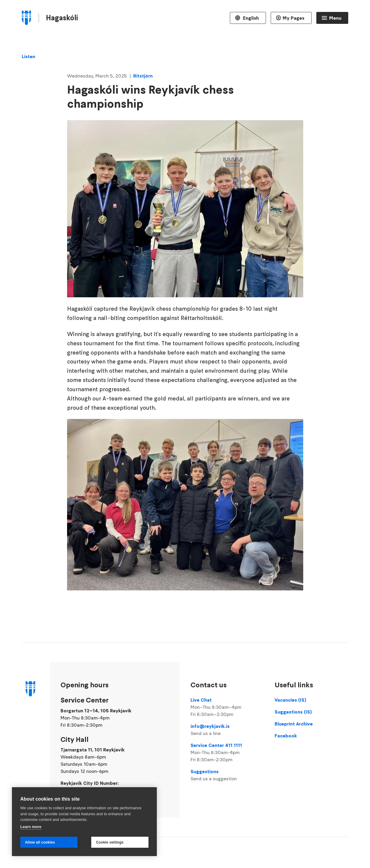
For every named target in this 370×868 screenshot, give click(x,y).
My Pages (294, 18)
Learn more (31, 827)
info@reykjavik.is (227, 730)
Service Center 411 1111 (227, 753)
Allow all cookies (40, 842)
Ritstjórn (143, 76)
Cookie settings (110, 842)
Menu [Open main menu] (335, 18)
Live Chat (227, 707)
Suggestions (227, 775)
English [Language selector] (250, 18)
